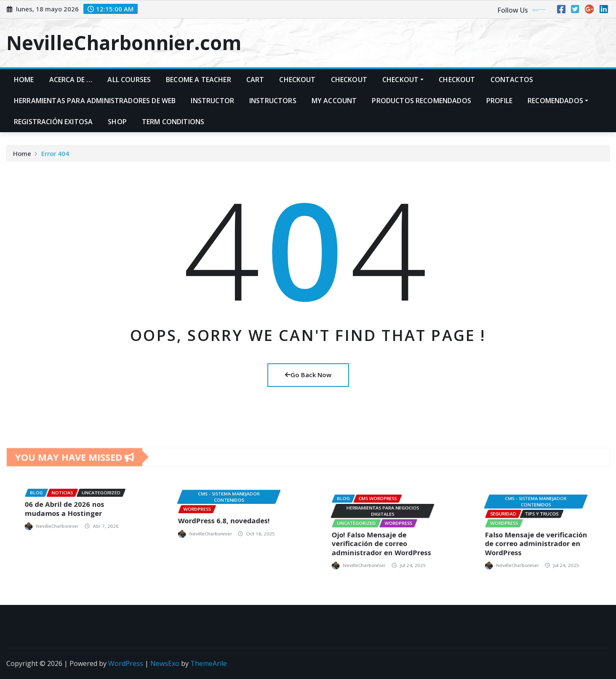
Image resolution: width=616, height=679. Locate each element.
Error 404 (55, 158)
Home (24, 80)
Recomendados (558, 101)
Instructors (273, 101)
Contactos (512, 80)
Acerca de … (71, 80)
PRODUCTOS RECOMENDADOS (421, 101)
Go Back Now (308, 375)
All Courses (129, 80)
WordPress (126, 663)
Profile (499, 101)
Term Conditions (173, 122)
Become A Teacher (199, 80)
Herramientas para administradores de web (95, 101)
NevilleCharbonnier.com (124, 43)
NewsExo (165, 663)
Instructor (212, 101)
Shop (117, 122)
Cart (255, 80)
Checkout (297, 80)
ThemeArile (209, 663)
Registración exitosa (53, 122)
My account (334, 101)
